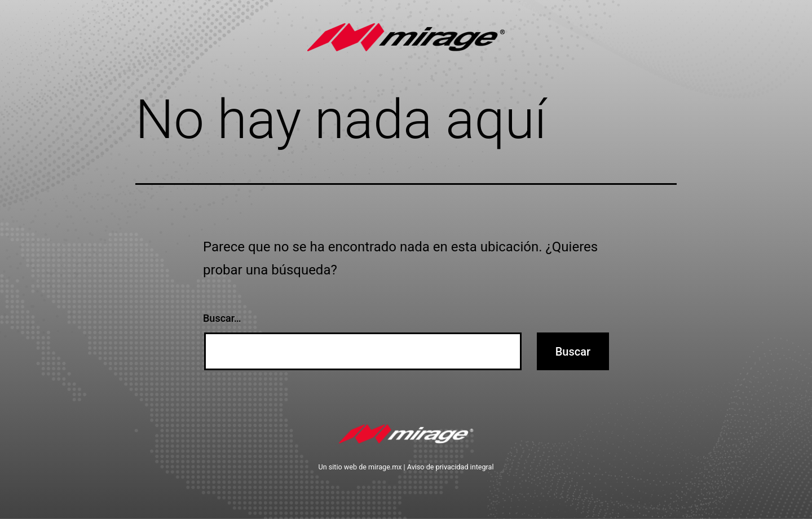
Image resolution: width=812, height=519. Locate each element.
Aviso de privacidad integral (451, 467)
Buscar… (222, 318)
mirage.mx (385, 467)
